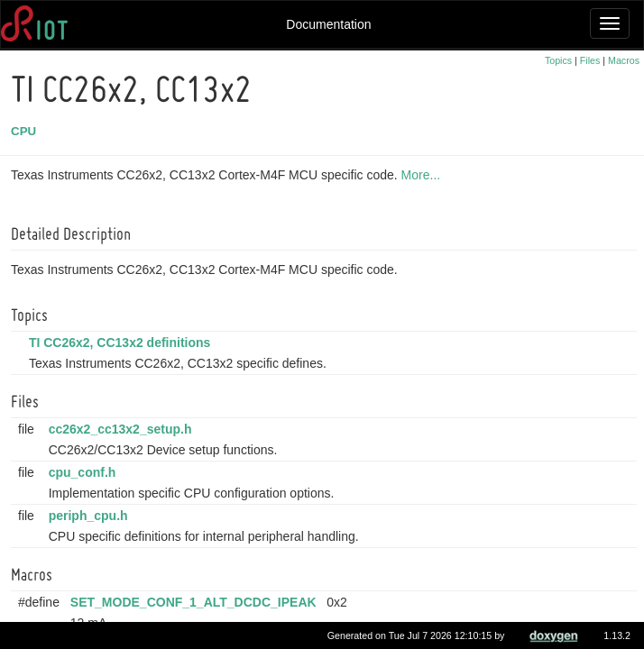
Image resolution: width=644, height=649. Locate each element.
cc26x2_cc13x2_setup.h (123, 429)
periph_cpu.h (91, 516)
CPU (26, 131)
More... (424, 175)
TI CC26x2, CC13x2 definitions (123, 343)
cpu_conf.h (85, 472)
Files (590, 60)
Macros (624, 60)
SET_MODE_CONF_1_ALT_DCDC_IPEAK (196, 602)
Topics (558, 60)
